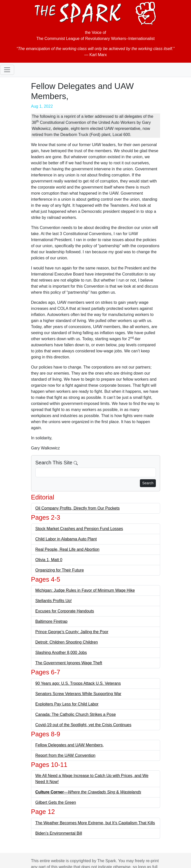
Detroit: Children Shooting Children (67, 642)
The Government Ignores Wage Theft (69, 663)
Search (148, 483)
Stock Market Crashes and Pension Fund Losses (79, 529)
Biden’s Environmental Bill (59, 833)
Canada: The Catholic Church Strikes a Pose (76, 714)
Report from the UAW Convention (66, 755)
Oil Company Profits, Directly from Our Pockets (78, 508)
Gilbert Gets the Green (56, 802)
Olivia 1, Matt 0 (49, 560)
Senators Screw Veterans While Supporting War (78, 694)
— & (88, 792)
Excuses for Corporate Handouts (65, 611)
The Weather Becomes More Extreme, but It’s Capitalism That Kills (95, 823)
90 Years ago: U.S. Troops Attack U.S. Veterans (78, 683)
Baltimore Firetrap (51, 621)
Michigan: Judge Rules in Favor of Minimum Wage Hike (85, 590)
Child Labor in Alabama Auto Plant (66, 539)
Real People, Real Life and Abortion (68, 549)
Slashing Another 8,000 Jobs (61, 653)
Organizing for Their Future (60, 570)
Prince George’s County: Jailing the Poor (72, 632)
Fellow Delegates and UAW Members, (70, 745)
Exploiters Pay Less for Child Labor (67, 704)
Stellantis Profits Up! (54, 601)
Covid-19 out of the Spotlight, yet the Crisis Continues (83, 725)
